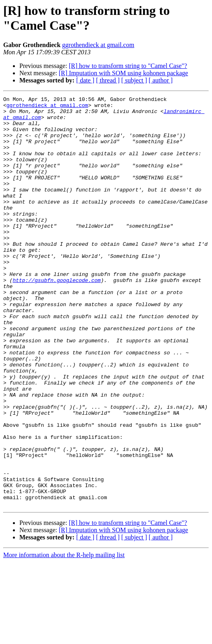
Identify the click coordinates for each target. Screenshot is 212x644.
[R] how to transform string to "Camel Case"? (128, 66)
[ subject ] (134, 80)
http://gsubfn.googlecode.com (56, 317)
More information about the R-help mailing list (64, 637)
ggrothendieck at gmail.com (98, 45)
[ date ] (85, 80)
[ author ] (161, 80)
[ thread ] (108, 80)
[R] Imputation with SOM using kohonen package (124, 73)
